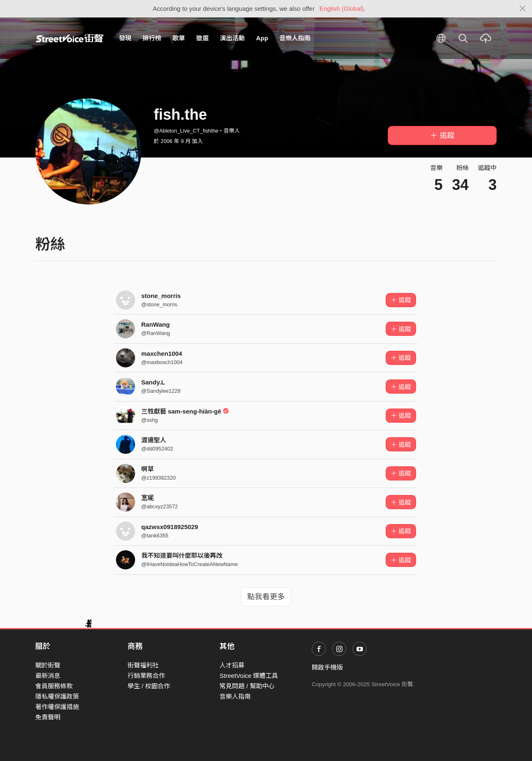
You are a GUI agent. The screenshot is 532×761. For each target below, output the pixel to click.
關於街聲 (48, 665)
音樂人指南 (295, 38)
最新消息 (48, 676)
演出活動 (232, 38)
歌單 (179, 38)
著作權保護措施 (57, 707)
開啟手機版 (327, 667)
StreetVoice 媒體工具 (249, 676)
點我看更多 (266, 597)
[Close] (523, 9)
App (262, 38)
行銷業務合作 (146, 676)
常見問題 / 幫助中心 (247, 686)
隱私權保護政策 (57, 696)
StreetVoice (70, 38)
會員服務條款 (54, 686)
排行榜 (152, 38)
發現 (125, 38)
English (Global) (342, 9)
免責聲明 (48, 717)
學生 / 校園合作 (149, 686)
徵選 (202, 38)
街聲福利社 (143, 665)
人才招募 (232, 665)
